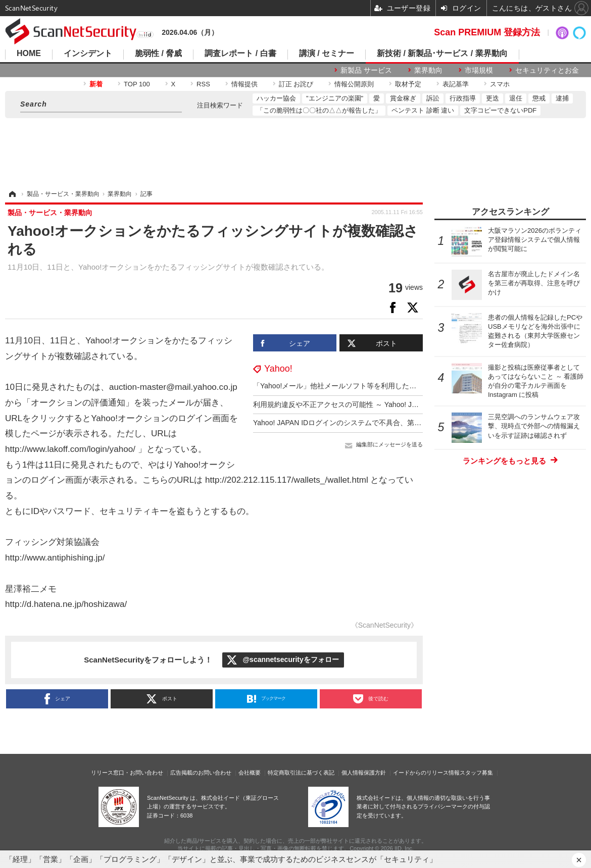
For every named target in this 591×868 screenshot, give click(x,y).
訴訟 (433, 98)
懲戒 (539, 98)
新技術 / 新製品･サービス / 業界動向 (442, 54)
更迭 (492, 98)
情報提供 (244, 84)
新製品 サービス (366, 70)
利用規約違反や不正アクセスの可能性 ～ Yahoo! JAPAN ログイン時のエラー (375, 404)
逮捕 (562, 98)
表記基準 (456, 84)
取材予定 (408, 84)
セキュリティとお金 (547, 70)
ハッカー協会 (276, 98)
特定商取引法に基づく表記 (301, 773)
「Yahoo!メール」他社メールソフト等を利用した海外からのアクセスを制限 (374, 386)
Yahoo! (278, 369)
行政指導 (463, 98)
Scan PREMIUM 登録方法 (487, 32)
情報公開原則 (354, 84)
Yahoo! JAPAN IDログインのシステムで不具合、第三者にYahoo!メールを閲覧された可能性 (398, 423)
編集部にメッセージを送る (389, 444)
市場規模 (479, 70)
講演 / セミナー (327, 54)
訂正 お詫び (296, 84)
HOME (29, 54)
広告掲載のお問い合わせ (201, 773)
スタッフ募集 (476, 773)
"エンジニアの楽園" (335, 98)
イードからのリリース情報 (426, 773)
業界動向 (428, 70)
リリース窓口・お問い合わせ (127, 773)
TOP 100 (137, 84)
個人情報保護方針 (364, 773)
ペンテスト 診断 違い (423, 110)
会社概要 (250, 773)
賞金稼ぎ (403, 98)
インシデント (88, 54)
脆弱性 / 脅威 (158, 54)
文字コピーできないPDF (500, 110)
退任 (516, 98)
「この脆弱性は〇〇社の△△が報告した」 (319, 110)
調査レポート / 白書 (240, 54)
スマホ (500, 84)
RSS (203, 84)
